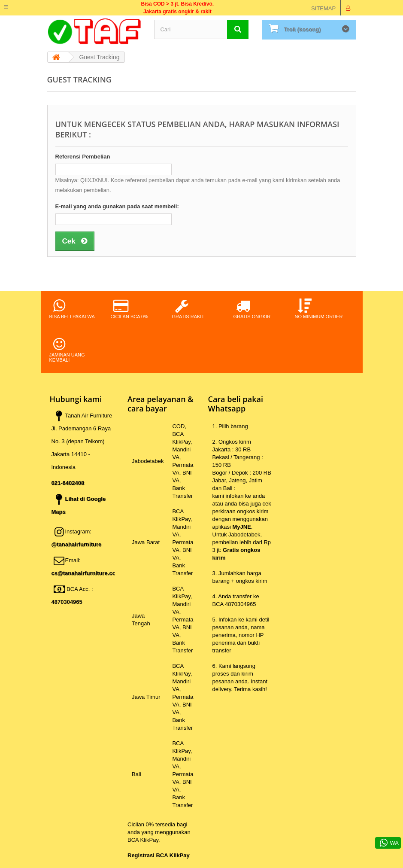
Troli (303, 29)
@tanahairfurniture (77, 544)
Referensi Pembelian (83, 157)
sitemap (323, 8)
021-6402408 (68, 483)
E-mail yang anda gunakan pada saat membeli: (117, 206)
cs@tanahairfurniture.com (86, 573)
